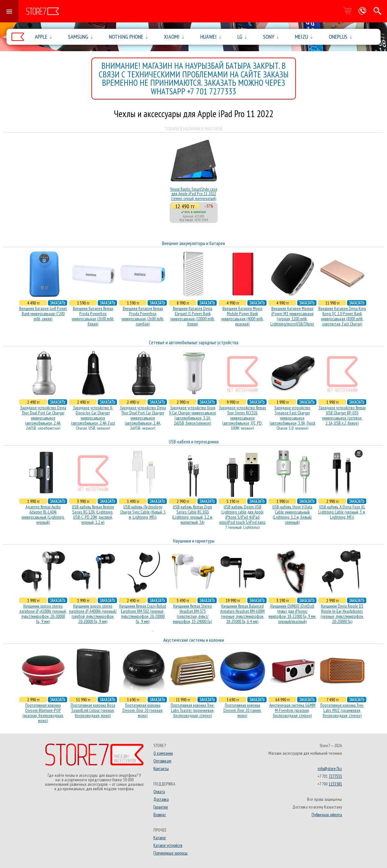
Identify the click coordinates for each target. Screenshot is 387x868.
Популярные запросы (170, 853)
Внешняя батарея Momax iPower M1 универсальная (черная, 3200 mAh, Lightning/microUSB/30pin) (292, 316)
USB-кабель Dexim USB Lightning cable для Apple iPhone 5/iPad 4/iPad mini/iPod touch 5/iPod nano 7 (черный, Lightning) (242, 517)
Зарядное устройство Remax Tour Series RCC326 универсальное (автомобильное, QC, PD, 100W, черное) (242, 418)
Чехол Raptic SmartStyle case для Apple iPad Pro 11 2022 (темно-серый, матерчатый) (194, 194)
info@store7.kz (330, 768)
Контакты (161, 768)
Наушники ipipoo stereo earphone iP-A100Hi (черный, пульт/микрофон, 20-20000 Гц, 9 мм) (43, 614)
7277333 (335, 776)
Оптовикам (162, 761)
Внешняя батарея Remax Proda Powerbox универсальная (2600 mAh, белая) (93, 316)
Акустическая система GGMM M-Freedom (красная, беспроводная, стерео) (292, 710)
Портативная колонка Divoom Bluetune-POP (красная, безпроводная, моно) (43, 713)
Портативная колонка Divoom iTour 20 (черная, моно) (143, 710)
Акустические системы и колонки (194, 640)
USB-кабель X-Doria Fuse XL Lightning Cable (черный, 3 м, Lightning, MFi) (342, 512)
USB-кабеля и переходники (194, 442)
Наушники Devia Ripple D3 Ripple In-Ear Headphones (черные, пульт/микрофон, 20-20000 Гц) (342, 614)
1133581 (335, 784)
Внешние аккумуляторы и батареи (193, 243)
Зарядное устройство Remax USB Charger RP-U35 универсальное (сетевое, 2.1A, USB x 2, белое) (342, 415)
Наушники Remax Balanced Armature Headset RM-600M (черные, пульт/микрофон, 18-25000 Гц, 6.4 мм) (242, 614)
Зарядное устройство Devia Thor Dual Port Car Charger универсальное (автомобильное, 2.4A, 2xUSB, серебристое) (43, 418)
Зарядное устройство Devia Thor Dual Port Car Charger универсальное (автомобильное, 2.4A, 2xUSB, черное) (143, 418)
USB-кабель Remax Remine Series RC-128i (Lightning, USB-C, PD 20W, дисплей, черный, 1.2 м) (93, 514)
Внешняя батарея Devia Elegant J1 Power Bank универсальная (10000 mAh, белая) (193, 316)
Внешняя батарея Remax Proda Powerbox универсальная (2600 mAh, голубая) (143, 316)
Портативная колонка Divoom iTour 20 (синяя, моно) (243, 710)
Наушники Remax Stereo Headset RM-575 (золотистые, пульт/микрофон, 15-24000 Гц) (193, 614)
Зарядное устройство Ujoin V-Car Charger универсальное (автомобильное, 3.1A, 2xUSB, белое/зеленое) (193, 415)
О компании (163, 753)
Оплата (159, 792)
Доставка (161, 799)
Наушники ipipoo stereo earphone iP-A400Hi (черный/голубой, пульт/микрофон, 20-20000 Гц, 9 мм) (93, 614)
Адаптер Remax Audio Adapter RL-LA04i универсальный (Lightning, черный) (43, 514)
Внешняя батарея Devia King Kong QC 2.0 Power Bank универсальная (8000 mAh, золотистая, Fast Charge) (342, 316)
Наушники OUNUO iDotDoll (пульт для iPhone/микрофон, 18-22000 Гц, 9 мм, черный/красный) (292, 614)
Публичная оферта (327, 815)
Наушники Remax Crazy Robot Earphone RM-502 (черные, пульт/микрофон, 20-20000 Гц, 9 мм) (143, 614)
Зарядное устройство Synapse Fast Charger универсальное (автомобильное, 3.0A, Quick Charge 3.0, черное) (292, 418)
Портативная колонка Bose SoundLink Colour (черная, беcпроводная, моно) (93, 710)
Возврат (160, 815)
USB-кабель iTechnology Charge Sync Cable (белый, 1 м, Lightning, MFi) (143, 512)
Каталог (160, 838)
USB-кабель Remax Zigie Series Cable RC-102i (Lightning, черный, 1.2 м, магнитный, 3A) (193, 514)
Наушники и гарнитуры (194, 541)
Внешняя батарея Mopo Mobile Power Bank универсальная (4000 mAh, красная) (243, 316)
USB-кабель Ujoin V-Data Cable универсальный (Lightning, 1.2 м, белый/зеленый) (292, 514)
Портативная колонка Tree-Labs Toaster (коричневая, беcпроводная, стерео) (193, 710)
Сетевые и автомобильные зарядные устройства (194, 342)
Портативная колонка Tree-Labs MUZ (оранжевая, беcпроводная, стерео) (342, 710)
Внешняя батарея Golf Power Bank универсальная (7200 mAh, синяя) (43, 314)
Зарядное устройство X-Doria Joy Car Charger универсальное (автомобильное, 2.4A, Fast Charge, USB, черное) (93, 418)
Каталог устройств (168, 845)
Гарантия (161, 807)
